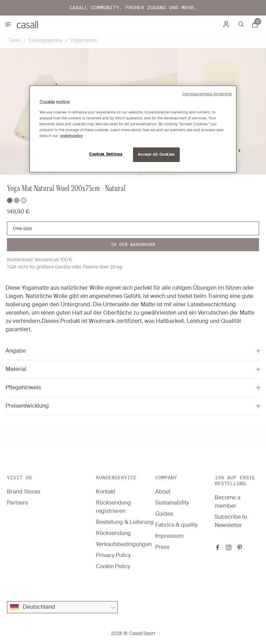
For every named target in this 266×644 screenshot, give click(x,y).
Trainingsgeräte (45, 40)
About (163, 492)
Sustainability (172, 503)
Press (162, 547)
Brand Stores (24, 492)
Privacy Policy (113, 555)
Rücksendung (113, 533)
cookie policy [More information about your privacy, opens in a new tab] (71, 136)
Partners (17, 503)
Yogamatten (84, 40)
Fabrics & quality (176, 525)
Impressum (169, 536)
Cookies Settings (106, 154)
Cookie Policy (113, 566)
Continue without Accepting (207, 94)
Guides (164, 514)
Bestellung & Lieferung (125, 522)
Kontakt (106, 492)
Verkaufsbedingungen (124, 544)
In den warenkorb (133, 244)
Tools (15, 40)
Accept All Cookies (156, 155)
